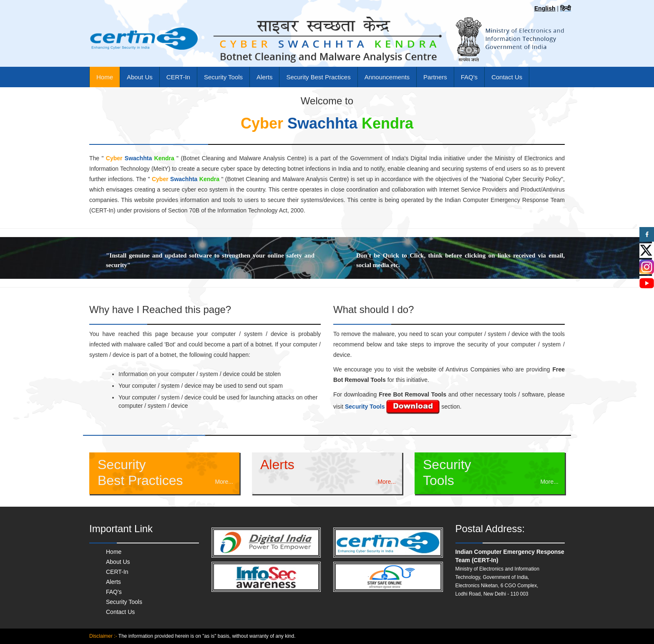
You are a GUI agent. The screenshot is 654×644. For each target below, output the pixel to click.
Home (105, 77)
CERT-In (178, 77)
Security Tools (223, 77)
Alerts (264, 77)
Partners (435, 77)
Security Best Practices (318, 77)
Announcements (387, 77)
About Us (140, 77)
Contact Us (507, 77)
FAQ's (469, 77)
